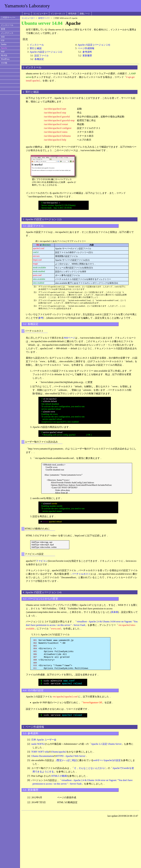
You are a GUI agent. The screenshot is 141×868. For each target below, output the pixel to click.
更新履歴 (87, 56)
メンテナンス (7, 33)
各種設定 (39, 59)
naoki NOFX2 (38, 744)
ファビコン (42, 561)
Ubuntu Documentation (42, 756)
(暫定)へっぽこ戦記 (67, 760)
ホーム (27, 14)
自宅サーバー (44, 18)
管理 (3, 29)
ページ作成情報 (86, 48)
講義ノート (85, 14)
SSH (3, 37)
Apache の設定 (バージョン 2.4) (94, 45)
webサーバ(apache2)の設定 (107, 760)
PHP (3, 52)
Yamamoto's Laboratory (27, 6)
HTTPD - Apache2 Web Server (71, 756)
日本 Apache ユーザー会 (44, 740)
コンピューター (40, 14)
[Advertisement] (105, 6)
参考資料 (87, 52)
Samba (4, 44)
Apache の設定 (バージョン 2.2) (46, 52)
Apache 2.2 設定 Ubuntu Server (106, 744)
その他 (4, 63)
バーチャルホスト (81, 574)
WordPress (5, 59)
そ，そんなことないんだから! (90, 768)
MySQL (4, 55)
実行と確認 (36, 48)
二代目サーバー (8, 17)
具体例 (115, 612)
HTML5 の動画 (59, 776)
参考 (41, 318)
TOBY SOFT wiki (40, 752)
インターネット (58, 14)
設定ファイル (42, 56)
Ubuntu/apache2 (59, 752)
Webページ (69, 338)
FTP (3, 41)
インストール (7, 25)
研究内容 (72, 14)
